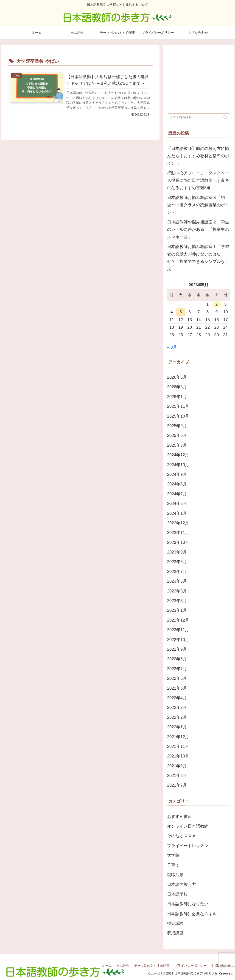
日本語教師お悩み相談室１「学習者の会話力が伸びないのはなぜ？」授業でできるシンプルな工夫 (198, 258)
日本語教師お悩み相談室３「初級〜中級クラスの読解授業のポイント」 (198, 205)
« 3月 (172, 347)
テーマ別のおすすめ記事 (152, 966)
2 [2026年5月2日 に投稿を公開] (216, 304)
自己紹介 (123, 966)
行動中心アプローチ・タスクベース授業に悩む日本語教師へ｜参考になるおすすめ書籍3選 (198, 180)
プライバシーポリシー (190, 966)
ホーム (107, 966)
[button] (225, 117)
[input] (199, 117)
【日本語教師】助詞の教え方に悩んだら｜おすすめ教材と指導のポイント (198, 156)
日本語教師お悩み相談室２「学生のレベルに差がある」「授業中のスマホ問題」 (198, 230)
